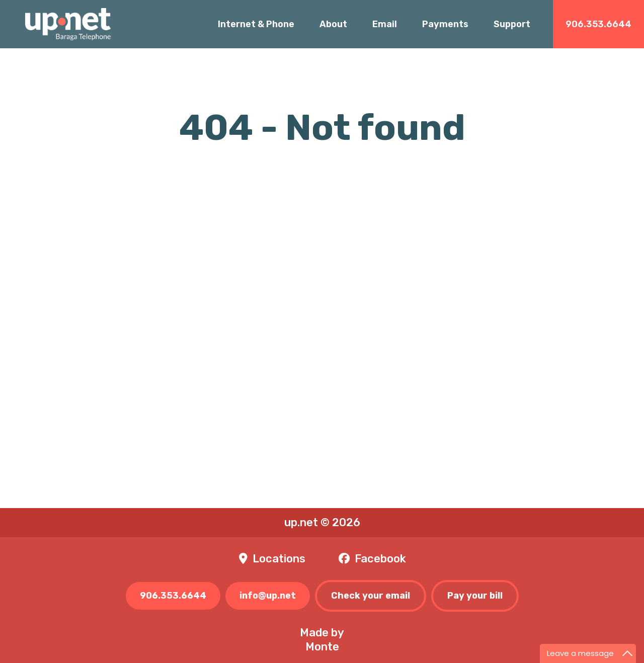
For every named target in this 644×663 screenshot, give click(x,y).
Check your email (371, 596)
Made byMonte (322, 640)
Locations (279, 559)
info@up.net (268, 596)
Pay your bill (475, 596)
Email (385, 24)
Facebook (380, 559)
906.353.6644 (598, 24)
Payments (445, 24)
